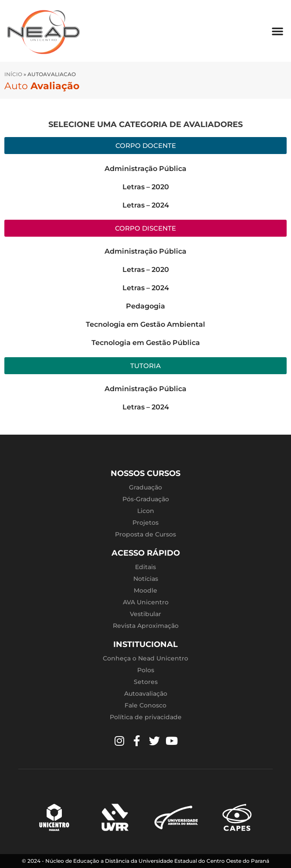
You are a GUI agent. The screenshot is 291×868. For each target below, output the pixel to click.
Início (13, 74)
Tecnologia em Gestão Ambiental (145, 324)
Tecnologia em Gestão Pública (146, 343)
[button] (277, 31)
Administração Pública (145, 169)
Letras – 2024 (146, 205)
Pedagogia (145, 306)
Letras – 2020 (146, 187)
